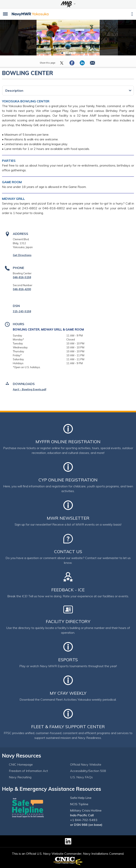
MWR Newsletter (68, 518)
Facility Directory (68, 621)
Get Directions (22, 255)
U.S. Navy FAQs (81, 777)
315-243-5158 (22, 311)
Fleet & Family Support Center (68, 727)
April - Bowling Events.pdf (30, 389)
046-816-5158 (22, 277)
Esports (68, 660)
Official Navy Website (86, 764)
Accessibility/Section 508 (88, 771)
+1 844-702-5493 (84, 820)
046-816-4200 (22, 289)
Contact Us (68, 552)
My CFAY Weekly (68, 693)
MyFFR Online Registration (68, 442)
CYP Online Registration (68, 480)
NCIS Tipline (79, 804)
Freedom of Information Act (28, 771)
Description (14, 91)
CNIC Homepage (21, 764)
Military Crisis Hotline (86, 810)
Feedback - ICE (68, 590)
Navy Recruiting (20, 777)
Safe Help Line (81, 798)
